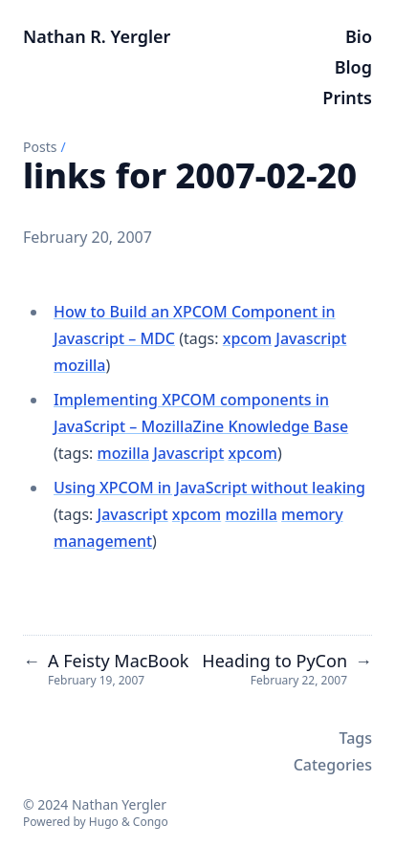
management (103, 541)
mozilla (80, 365)
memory (312, 514)
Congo (151, 822)
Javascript (311, 338)
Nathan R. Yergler (97, 36)
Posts (40, 147)
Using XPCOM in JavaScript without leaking (209, 488)
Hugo (104, 822)
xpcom (247, 338)
